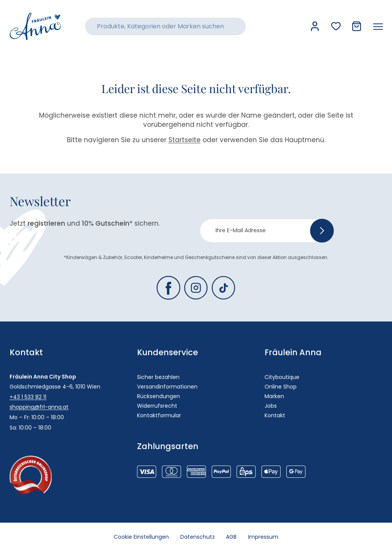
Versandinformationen (167, 387)
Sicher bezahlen (158, 377)
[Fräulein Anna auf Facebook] (168, 288)
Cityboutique (282, 377)
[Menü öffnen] (378, 26)
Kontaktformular (159, 415)
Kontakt (275, 415)
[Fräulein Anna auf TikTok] (224, 288)
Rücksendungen (158, 396)
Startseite (185, 140)
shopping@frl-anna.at (39, 407)
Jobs (271, 406)
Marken (274, 396)
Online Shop (281, 387)
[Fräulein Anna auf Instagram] (196, 288)
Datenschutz (198, 537)
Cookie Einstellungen (141, 537)
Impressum (264, 537)
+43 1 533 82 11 (28, 397)
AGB (232, 537)
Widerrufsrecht (157, 406)
